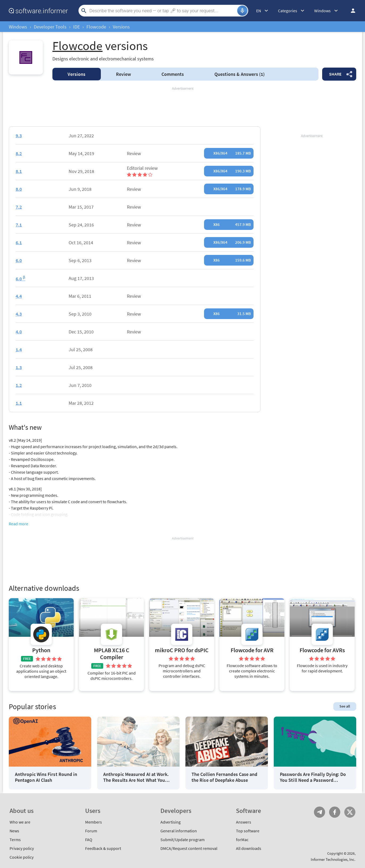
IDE (76, 27)
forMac (242, 840)
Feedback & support (103, 848)
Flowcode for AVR (252, 650)
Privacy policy (22, 848)
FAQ (89, 840)
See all (345, 706)
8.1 (19, 171)
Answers (240, 74)
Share (335, 74)
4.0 (19, 332)
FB (335, 812)
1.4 (19, 350)
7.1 (19, 225)
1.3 (19, 367)
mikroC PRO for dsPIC (182, 650)
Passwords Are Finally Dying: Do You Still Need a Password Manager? (313, 777)
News (14, 831)
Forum (91, 831)
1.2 (19, 385)
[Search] (163, 11)
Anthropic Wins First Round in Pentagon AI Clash (46, 777)
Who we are (20, 822)
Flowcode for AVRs (322, 650)
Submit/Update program (182, 840)
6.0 (19, 260)
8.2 (19, 153)
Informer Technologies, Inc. (333, 859)
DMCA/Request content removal (189, 848)
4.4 (19, 296)
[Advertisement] (182, 107)
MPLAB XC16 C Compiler (112, 654)
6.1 (19, 243)
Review (123, 74)
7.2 (19, 207)
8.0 (19, 189)
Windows (18, 27)
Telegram (320, 812)
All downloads (249, 848)
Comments (173, 74)
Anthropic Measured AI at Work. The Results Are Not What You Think (136, 777)
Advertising (171, 822)
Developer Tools (50, 27)
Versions (76, 74)
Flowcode (96, 27)
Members (94, 822)
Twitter (350, 812)
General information (179, 831)
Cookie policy (22, 857)
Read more (18, 524)
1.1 (19, 403)
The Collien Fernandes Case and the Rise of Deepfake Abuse (224, 777)
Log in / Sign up (351, 11)
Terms (15, 840)
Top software (248, 831)
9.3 (19, 136)
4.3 (19, 314)
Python (41, 650)
